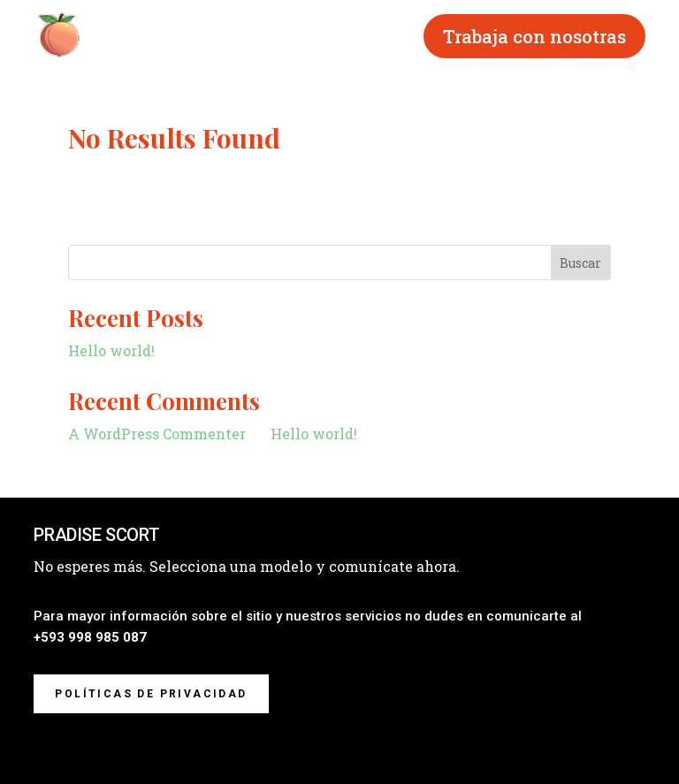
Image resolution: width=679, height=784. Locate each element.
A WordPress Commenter (157, 434)
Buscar (580, 263)
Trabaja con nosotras (534, 36)
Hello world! (111, 350)
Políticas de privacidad (151, 694)
